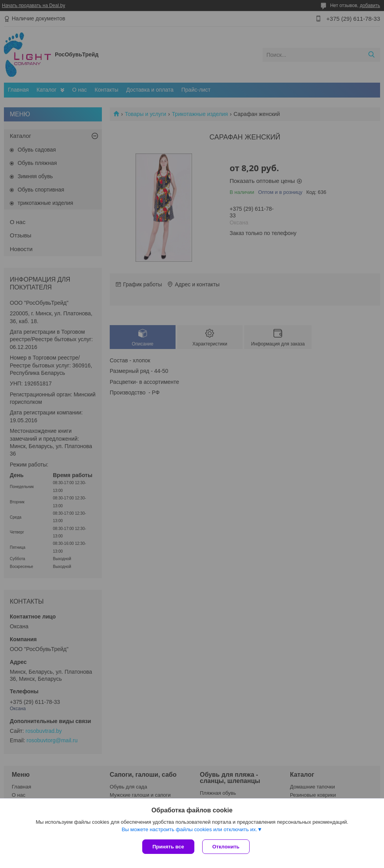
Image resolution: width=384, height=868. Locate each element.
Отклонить (226, 847)
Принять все (168, 847)
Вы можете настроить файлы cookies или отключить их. (189, 829)
